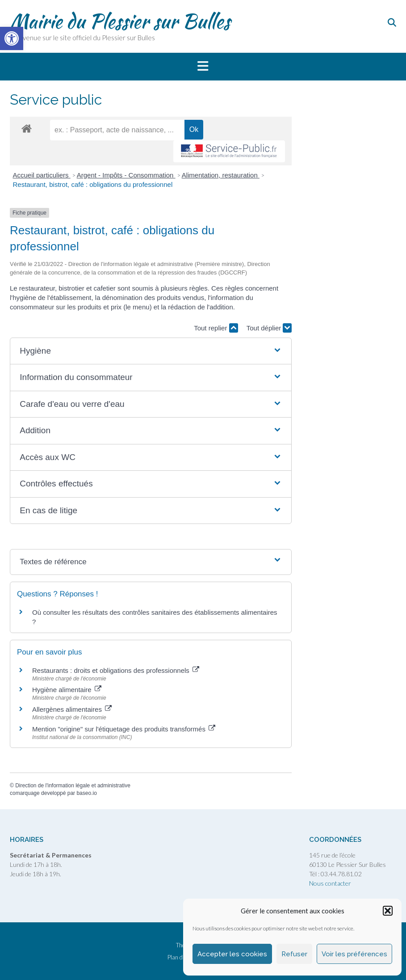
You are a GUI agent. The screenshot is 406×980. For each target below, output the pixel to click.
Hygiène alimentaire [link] (67, 690)
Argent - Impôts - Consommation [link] (126, 175)
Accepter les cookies (232, 954)
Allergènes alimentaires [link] (72, 709)
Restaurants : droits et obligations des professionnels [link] (116, 670)
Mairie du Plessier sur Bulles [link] (120, 21)
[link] (12, 38)
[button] (388, 911)
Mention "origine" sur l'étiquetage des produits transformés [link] (124, 729)
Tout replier (216, 328)
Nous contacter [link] (330, 883)
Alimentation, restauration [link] (221, 175)
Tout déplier (269, 328)
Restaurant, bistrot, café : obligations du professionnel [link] (93, 184)
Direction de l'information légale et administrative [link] (73, 786)
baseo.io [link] (86, 793)
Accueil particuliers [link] (42, 175)
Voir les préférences (354, 954)
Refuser (294, 954)
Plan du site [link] (182, 957)
